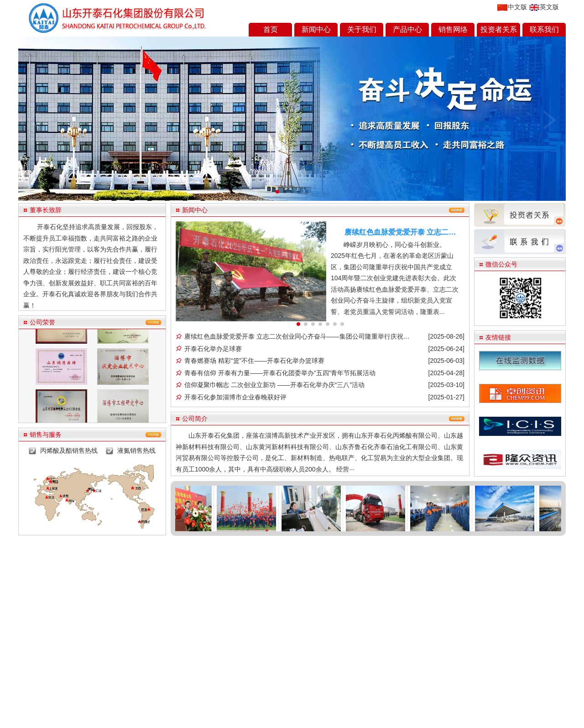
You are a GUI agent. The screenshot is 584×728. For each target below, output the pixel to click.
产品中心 (407, 29)
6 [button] (335, 324)
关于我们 (362, 29)
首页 (271, 29)
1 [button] (298, 324)
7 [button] (342, 324)
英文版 (544, 7)
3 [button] (313, 324)
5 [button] (328, 324)
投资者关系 (499, 29)
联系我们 (544, 29)
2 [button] (306, 324)
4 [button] (320, 324)
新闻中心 (316, 29)
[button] (277, 192)
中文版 (512, 7)
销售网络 (453, 29)
